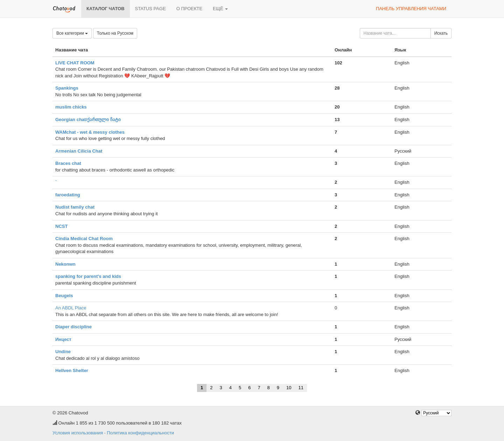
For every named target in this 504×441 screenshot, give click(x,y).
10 (289, 388)
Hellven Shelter (72, 370)
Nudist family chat (75, 207)
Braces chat (68, 163)
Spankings (67, 88)
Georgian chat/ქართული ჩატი (88, 120)
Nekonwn (65, 264)
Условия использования (78, 433)
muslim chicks (71, 107)
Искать (441, 33)
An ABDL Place (71, 308)
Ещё (220, 9)
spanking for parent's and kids (88, 276)
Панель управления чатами (411, 9)
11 (301, 388)
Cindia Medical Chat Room (84, 239)
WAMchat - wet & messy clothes (90, 132)
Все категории (72, 33)
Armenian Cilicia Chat (79, 151)
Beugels (64, 296)
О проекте (189, 9)
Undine (63, 352)
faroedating (68, 195)
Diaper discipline (73, 327)
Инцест (63, 339)
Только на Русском (115, 33)
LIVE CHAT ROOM (75, 63)
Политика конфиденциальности (140, 433)
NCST (61, 226)
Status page (150, 9)
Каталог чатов (106, 9)
